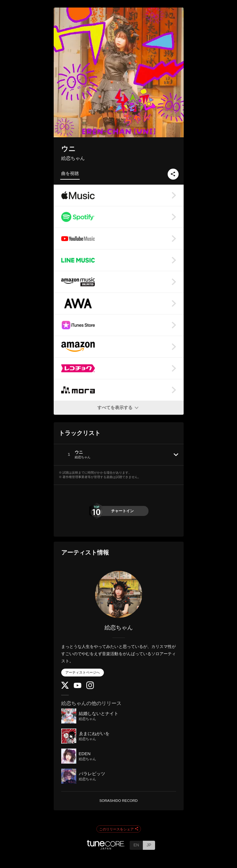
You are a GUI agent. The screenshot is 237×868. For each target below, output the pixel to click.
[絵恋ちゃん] (119, 594)
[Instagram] (90, 688)
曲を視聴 (70, 173)
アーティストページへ (83, 672)
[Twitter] (65, 687)
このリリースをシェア (119, 829)
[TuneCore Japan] (106, 848)
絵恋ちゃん (73, 158)
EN (136, 845)
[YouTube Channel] (78, 687)
